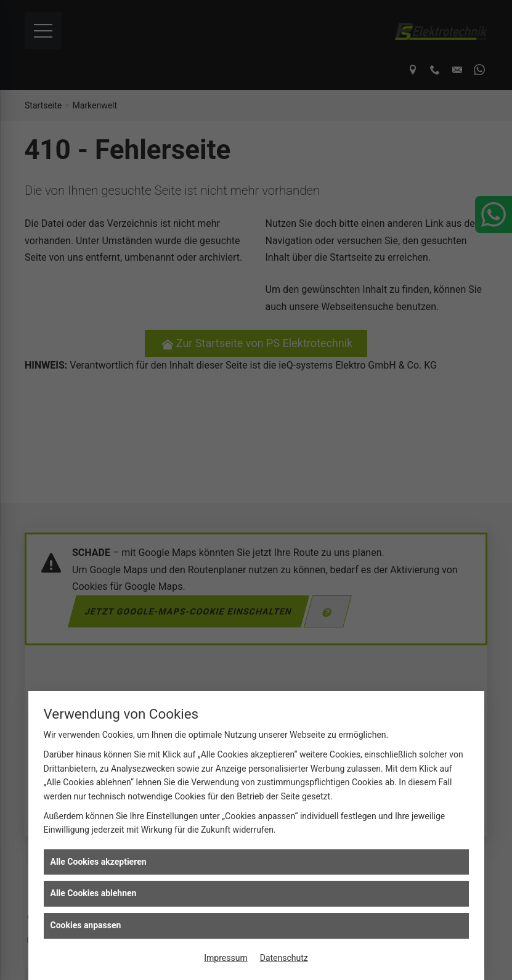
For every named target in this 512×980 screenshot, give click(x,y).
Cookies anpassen (86, 925)
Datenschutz (284, 958)
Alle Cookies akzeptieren (99, 862)
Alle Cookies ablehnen (94, 893)
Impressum (226, 958)
